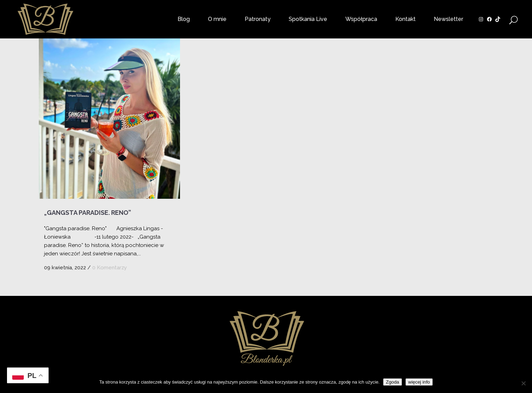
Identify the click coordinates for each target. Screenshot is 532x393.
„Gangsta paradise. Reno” (88, 213)
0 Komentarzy (110, 268)
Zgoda (393, 382)
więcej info (419, 382)
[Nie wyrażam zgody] (523, 383)
